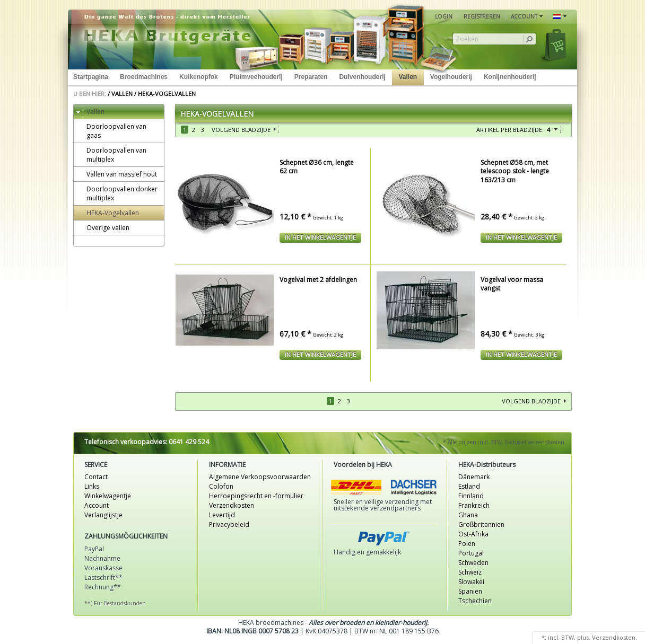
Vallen (408, 77)
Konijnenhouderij (510, 77)
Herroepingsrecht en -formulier (256, 496)
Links (92, 486)
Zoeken (467, 39)
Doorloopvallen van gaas (111, 131)
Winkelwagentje (108, 496)
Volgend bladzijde (241, 130)
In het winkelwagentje (320, 237)
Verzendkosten (232, 505)
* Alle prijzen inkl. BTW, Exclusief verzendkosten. (504, 442)
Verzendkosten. (615, 637)
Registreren (482, 16)
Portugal (471, 553)
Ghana (468, 515)
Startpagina (91, 77)
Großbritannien (481, 524)
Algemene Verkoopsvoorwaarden (260, 477)
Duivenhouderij (362, 77)
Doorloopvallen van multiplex (111, 155)
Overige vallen (103, 228)
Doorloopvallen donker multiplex (117, 193)
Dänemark (474, 477)
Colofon (221, 486)
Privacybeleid (229, 524)
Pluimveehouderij (256, 77)
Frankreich (474, 505)
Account (97, 505)
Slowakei (471, 582)
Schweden (473, 563)
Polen (467, 544)
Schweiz (470, 572)
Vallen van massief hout (117, 174)
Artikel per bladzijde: (510, 130)
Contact (96, 477)
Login (444, 16)
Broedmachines (144, 77)
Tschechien (475, 601)
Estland (469, 486)
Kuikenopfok (199, 77)
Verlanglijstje (103, 515)
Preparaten (311, 77)
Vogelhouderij (451, 77)
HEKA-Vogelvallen (167, 94)
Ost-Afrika (473, 534)
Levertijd (222, 515)
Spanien (470, 591)
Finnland (471, 496)
